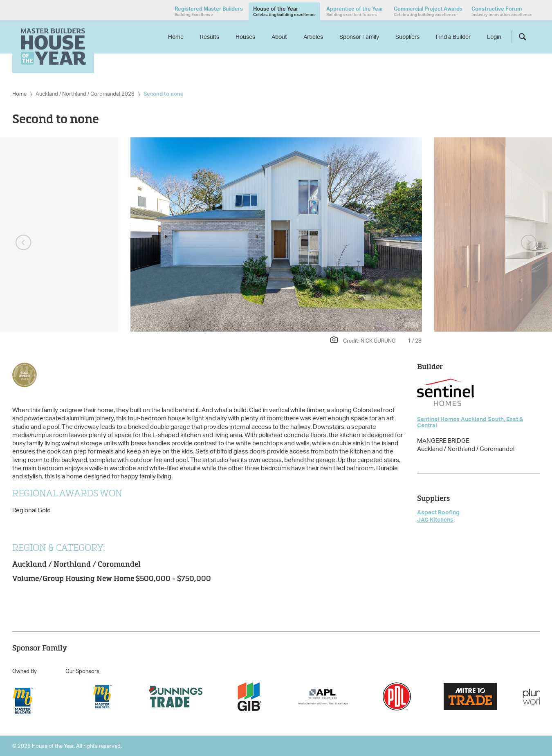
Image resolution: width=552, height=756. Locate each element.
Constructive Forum (502, 11)
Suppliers (407, 37)
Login (494, 37)
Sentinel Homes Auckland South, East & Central (470, 422)
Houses (245, 37)
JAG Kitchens (435, 519)
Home (176, 37)
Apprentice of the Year (355, 11)
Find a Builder (453, 37)
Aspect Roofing (438, 512)
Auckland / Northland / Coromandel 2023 (85, 94)
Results (210, 37)
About (279, 37)
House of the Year (284, 11)
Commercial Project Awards (428, 11)
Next (529, 243)
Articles (313, 37)
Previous (23, 243)
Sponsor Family (359, 37)
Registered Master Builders (209, 11)
